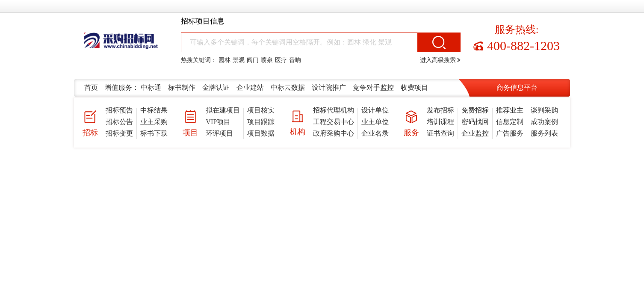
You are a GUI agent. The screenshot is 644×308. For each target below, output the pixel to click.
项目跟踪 (261, 122)
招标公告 (119, 122)
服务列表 (544, 133)
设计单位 (375, 110)
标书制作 (182, 87)
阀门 (253, 60)
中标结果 (154, 110)
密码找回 (475, 122)
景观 (239, 60)
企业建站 (250, 87)
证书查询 (440, 133)
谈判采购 (544, 110)
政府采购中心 (334, 133)
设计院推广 (329, 87)
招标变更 (119, 133)
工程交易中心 (334, 122)
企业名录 (375, 133)
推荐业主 (510, 110)
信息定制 (510, 122)
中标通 (151, 87)
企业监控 (475, 133)
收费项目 (414, 87)
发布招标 (440, 110)
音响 (295, 60)
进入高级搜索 (440, 60)
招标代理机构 (334, 110)
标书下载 (154, 133)
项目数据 (261, 133)
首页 (91, 87)
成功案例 (544, 122)
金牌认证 (216, 87)
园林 (225, 60)
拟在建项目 (223, 110)
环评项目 (219, 133)
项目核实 (261, 110)
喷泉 (267, 60)
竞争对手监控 (373, 87)
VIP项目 (218, 122)
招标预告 (119, 110)
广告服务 (510, 133)
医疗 (281, 60)
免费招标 (475, 110)
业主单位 (375, 122)
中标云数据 (288, 87)
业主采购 (154, 122)
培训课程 (440, 122)
